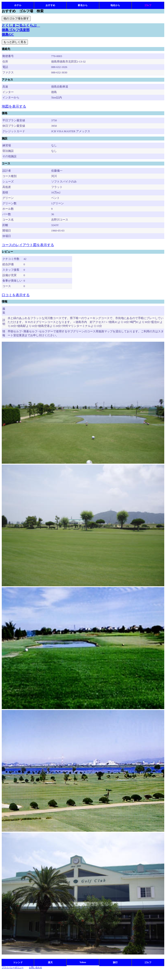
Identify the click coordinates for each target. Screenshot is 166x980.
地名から (115, 5)
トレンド (18, 962)
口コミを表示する (16, 295)
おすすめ (50, 5)
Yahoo (83, 962)
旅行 (115, 962)
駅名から (83, 5)
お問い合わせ (36, 967)
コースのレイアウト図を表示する (28, 245)
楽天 (50, 962)
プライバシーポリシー (13, 967)
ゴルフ (148, 5)
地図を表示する (14, 106)
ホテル (18, 5)
